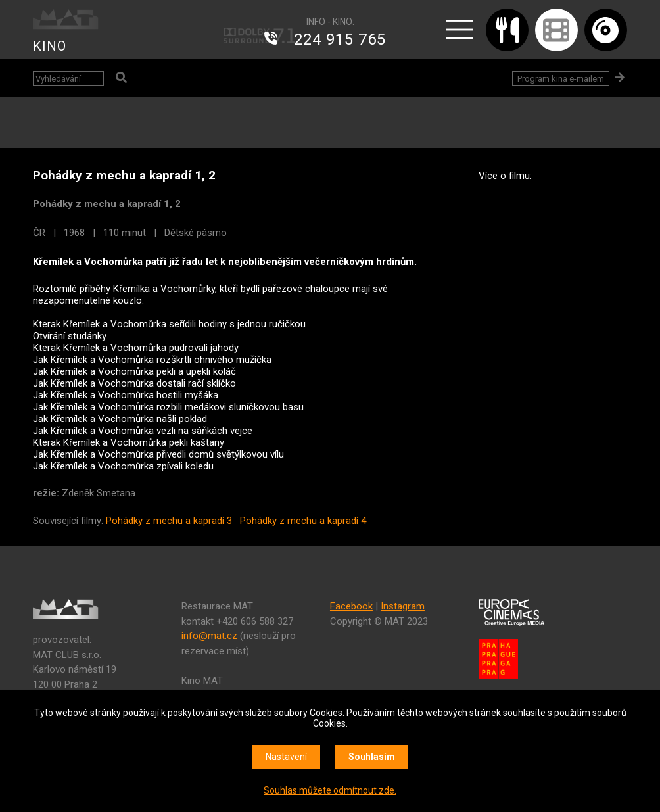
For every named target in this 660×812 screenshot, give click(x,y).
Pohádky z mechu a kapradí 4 (303, 521)
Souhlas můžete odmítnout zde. (330, 790)
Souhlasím (372, 757)
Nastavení (286, 757)
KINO (50, 46)
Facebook (351, 606)
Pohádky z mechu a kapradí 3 (169, 521)
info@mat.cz (209, 636)
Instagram (403, 606)
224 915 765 (340, 39)
